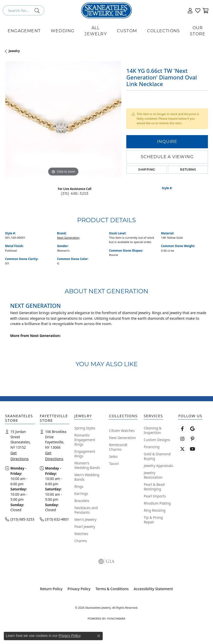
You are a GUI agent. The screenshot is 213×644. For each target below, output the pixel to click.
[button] (190, 10)
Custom (127, 31)
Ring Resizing (155, 510)
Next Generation (68, 238)
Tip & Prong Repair (153, 520)
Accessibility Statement (153, 589)
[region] (63, 119)
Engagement (24, 31)
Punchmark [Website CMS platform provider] (116, 618)
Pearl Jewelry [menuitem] (85, 527)
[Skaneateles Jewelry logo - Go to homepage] (106, 10)
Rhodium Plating (157, 503)
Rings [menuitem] (79, 486)
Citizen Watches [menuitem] (122, 431)
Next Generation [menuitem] (122, 438)
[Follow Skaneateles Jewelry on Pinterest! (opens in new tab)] (192, 439)
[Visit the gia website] (106, 561)
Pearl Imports (155, 496)
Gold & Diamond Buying (157, 456)
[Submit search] (38, 10)
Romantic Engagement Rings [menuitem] (85, 440)
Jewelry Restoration (153, 475)
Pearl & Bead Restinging (154, 487)
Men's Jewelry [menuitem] (85, 519)
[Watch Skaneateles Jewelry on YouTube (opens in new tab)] (192, 449)
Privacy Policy (79, 589)
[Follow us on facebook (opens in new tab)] (182, 429)
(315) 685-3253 (75, 194)
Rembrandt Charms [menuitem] (118, 447)
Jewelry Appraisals (158, 466)
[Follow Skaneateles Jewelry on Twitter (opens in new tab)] (182, 449)
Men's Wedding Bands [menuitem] (87, 477)
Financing (152, 447)
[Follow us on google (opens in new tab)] (192, 429)
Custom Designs (157, 440)
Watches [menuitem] (81, 534)
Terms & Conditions (112, 589)
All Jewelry (95, 31)
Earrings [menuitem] (81, 494)
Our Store (198, 31)
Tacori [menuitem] (114, 464)
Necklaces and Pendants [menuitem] (86, 510)
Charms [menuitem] (81, 541)
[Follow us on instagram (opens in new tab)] (182, 439)
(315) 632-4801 (57, 519)
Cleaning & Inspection (153, 430)
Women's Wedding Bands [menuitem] (87, 465)
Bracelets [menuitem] (82, 501)
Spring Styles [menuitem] (85, 428)
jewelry (14, 51)
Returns (188, 170)
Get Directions (20, 456)
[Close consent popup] (99, 636)
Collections (163, 31)
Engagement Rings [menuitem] (85, 454)
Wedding (63, 31)
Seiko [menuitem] (113, 456)
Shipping (147, 170)
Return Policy (51, 589)
